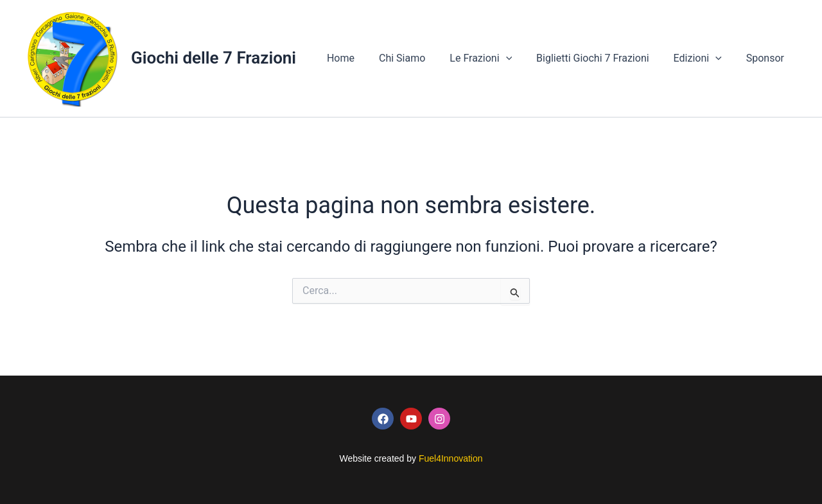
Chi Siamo (419, 58)
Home (362, 58)
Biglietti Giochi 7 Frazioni (602, 58)
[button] (520, 58)
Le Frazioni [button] (494, 58)
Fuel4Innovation (451, 458)
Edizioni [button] (704, 58)
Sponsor (767, 58)
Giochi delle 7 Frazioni (214, 58)
